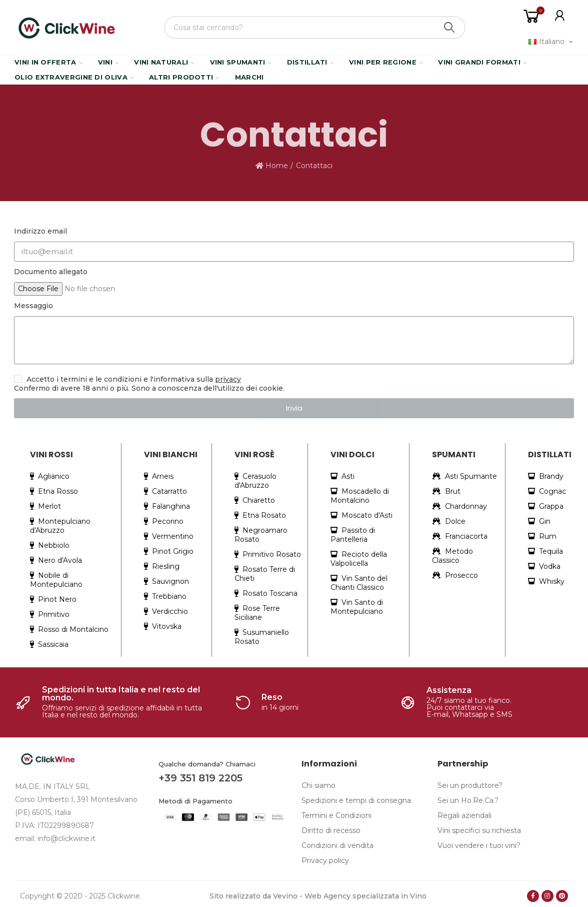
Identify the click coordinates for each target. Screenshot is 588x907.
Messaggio (33, 306)
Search (449, 28)
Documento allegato (51, 272)
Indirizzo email (40, 231)
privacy (228, 379)
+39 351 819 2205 (200, 778)
